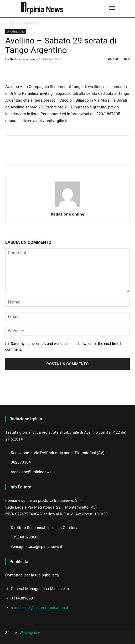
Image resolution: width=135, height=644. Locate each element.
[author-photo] (67, 207)
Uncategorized (30, 23)
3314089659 (22, 598)
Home (10, 23)
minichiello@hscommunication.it (40, 608)
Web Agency (30, 633)
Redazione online (23, 59)
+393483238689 (25, 537)
